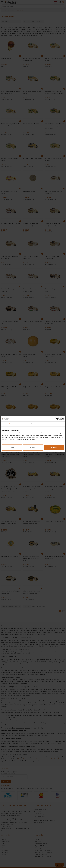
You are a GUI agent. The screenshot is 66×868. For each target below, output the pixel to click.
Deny (12, 447)
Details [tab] (33, 424)
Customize (33, 447)
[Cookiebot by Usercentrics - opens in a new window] (56, 419)
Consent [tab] (11, 424)
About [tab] (55, 424)
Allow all (54, 447)
